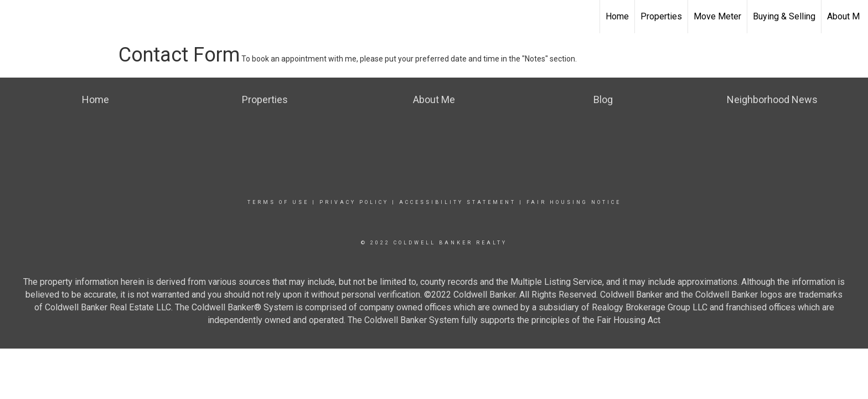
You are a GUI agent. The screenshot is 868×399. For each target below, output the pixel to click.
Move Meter (717, 16)
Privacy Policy (354, 202)
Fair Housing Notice (574, 202)
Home (617, 16)
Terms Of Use (278, 202)
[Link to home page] (14, 17)
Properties (661, 16)
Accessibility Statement (458, 202)
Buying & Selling (784, 16)
